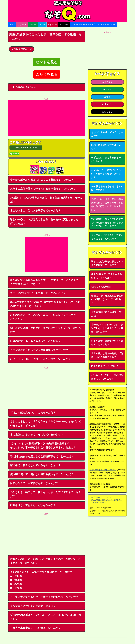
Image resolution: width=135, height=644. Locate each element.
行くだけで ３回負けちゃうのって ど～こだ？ (107, 343)
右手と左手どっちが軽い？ (105, 366)
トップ (12, 24)
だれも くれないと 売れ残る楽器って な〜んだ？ (107, 377)
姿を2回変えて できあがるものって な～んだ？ (107, 276)
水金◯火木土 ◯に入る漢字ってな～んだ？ (35, 210)
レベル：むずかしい (22, 49)
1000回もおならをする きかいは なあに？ (107, 188)
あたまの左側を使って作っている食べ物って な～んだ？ (43, 189)
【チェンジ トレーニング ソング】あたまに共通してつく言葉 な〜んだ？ (107, 328)
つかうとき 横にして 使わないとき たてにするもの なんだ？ (46, 494)
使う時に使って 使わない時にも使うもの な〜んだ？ (42, 474)
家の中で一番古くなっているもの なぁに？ (35, 465)
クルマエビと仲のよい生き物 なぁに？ (33, 606)
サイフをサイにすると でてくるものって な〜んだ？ (107, 237)
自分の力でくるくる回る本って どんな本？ (35, 341)
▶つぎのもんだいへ (23, 87)
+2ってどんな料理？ (102, 287)
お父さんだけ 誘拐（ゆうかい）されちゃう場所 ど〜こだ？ (106, 174)
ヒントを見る (47, 62)
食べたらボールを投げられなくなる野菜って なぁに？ (42, 180)
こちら (111, 461)
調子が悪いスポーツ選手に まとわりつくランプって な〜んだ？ (46, 330)
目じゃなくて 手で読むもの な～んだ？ (34, 483)
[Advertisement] (47, 118)
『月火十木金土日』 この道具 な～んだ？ (35, 628)
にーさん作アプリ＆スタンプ (83, 24)
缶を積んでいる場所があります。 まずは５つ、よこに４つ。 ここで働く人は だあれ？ (47, 282)
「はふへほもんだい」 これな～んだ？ (33, 413)
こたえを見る (47, 74)
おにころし (64, 24)
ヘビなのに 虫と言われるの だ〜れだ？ (107, 159)
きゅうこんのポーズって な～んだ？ (107, 134)
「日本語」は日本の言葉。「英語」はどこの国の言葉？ (107, 355)
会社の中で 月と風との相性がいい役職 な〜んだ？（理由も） (107, 299)
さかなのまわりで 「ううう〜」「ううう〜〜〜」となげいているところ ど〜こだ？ (46, 424)
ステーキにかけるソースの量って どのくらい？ (38, 293)
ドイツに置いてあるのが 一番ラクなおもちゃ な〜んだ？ (44, 597)
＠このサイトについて (107, 24)
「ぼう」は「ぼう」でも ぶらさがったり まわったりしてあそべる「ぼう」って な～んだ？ (107, 205)
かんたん (33, 24)
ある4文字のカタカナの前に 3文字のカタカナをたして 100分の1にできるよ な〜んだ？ (46, 304)
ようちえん (22, 24)
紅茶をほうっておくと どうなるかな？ (33, 505)
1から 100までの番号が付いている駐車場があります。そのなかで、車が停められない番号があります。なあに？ (43, 445)
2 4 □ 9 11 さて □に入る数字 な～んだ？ (40, 359)
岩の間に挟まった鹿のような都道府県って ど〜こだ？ (42, 456)
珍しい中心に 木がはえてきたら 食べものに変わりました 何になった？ (46, 221)
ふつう (42, 24)
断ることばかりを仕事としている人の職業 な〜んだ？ (107, 263)
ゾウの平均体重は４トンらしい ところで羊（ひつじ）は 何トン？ (46, 617)
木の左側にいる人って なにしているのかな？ (37, 435)
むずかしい (52, 24)
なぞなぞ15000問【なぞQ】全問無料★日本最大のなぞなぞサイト (67, 11)
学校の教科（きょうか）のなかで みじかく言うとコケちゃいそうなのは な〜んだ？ (107, 223)
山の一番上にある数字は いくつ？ (107, 147)
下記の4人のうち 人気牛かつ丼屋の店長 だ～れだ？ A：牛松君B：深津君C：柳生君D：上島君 (42, 580)
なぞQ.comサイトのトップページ (103, 470)
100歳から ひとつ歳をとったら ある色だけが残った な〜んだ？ (46, 200)
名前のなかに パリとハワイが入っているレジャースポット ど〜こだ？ (46, 317)
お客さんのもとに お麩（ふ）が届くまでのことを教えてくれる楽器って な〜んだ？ (46, 561)
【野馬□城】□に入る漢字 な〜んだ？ (107, 314)
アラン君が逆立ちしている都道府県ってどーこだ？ (39, 350)
